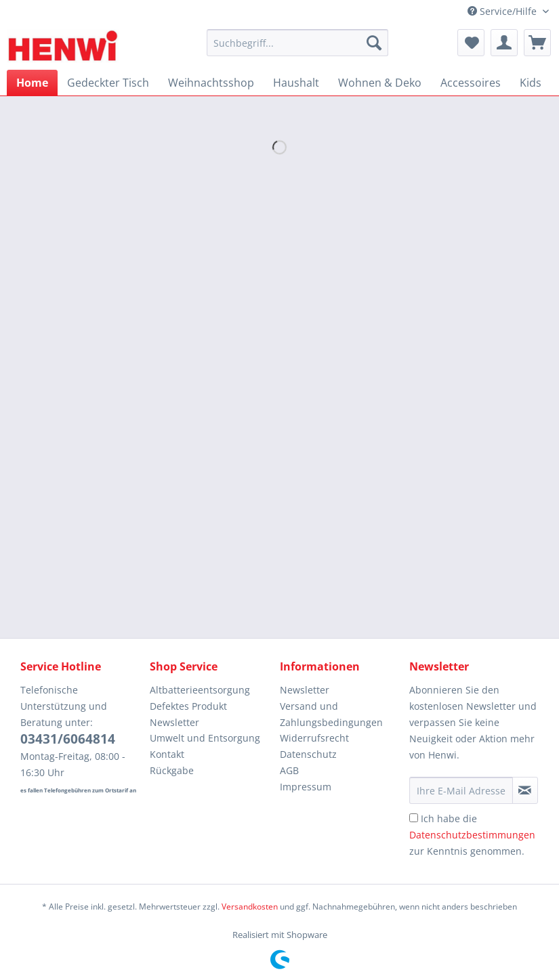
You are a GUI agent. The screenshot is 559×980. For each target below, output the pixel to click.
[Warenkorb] (537, 43)
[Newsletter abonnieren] (525, 790)
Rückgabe (172, 770)
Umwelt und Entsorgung (205, 738)
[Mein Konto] (504, 43)
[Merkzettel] (471, 43)
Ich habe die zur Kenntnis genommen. (472, 835)
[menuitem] (297, 49)
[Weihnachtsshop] (211, 83)
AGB (289, 770)
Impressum (306, 787)
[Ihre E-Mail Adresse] (461, 790)
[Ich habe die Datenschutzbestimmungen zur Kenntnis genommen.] (414, 818)
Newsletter (174, 722)
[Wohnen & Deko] (380, 83)
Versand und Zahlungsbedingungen (331, 714)
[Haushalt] (296, 83)
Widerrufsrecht (314, 738)
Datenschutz (308, 754)
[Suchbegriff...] (297, 43)
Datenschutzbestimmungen (472, 835)
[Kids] (531, 83)
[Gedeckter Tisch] (108, 83)
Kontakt (167, 754)
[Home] (32, 83)
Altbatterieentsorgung (200, 690)
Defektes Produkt (188, 706)
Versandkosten (250, 907)
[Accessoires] (471, 83)
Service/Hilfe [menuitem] (503, 11)
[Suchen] (374, 43)
